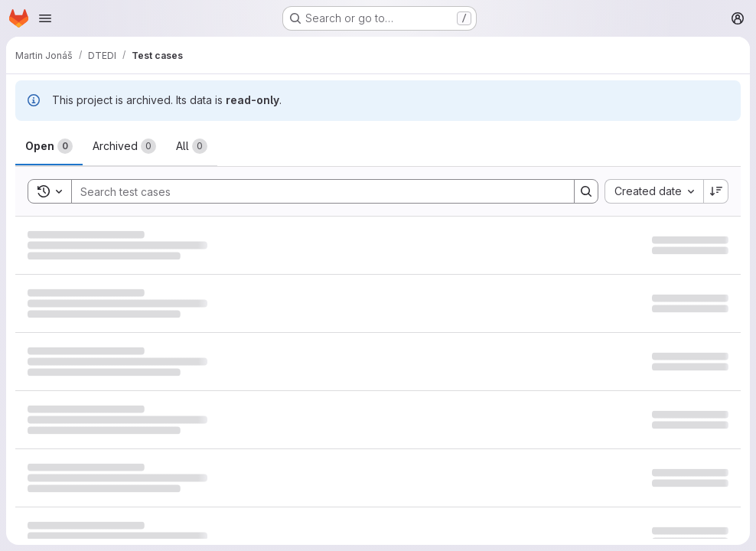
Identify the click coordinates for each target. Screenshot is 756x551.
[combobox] (654, 191)
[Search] (315, 191)
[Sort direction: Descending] (716, 191)
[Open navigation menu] (45, 18)
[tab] (49, 146)
